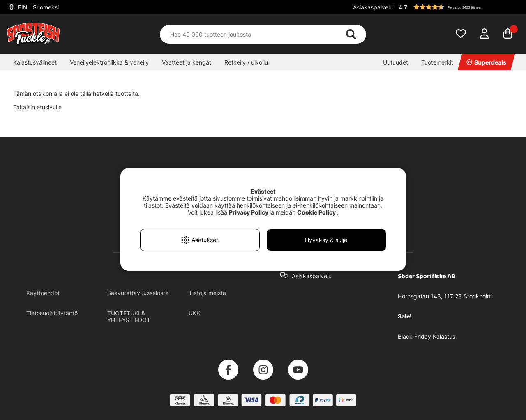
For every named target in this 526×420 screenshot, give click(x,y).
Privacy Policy (249, 212)
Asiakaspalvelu (373, 7)
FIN (38, 7)
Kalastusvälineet (35, 62)
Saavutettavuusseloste (138, 293)
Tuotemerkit (437, 62)
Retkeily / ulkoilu (246, 62)
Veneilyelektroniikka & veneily (109, 62)
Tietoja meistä (207, 293)
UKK (194, 313)
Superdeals (486, 62)
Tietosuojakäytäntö (52, 313)
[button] (458, 7)
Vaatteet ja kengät (187, 62)
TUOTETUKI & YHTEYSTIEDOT (129, 316)
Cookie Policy (316, 212)
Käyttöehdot (43, 293)
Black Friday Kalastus (427, 336)
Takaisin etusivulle (37, 107)
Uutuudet (396, 62)
